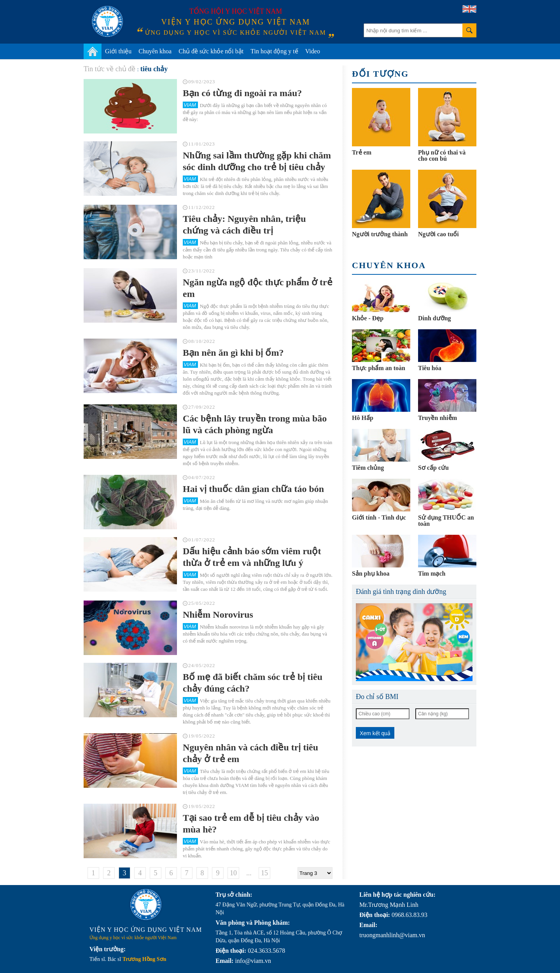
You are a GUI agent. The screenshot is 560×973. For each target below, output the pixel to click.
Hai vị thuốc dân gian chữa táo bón (253, 489)
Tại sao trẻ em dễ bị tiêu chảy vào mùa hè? (251, 824)
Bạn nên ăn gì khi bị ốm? (233, 353)
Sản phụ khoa (371, 573)
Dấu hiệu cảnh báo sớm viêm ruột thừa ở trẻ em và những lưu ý (252, 557)
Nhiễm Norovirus (218, 615)
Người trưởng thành (380, 234)
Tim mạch (432, 573)
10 (233, 873)
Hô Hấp (363, 418)
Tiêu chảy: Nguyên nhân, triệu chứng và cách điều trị (244, 225)
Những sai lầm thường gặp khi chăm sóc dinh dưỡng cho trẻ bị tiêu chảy (257, 161)
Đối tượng (380, 74)
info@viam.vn (253, 961)
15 (264, 873)
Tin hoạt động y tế (274, 51)
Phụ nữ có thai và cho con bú (442, 155)
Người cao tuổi (438, 234)
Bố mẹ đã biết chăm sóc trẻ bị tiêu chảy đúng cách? (253, 683)
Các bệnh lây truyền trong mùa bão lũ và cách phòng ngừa (255, 424)
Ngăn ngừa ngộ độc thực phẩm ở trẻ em (258, 288)
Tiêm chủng (368, 468)
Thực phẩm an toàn (379, 368)
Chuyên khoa (155, 51)
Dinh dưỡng (435, 318)
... (249, 873)
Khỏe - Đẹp (368, 318)
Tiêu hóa (430, 368)
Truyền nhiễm (437, 418)
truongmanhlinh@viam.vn (392, 935)
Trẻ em (362, 152)
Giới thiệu (118, 51)
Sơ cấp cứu (433, 468)
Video (313, 51)
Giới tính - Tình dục (379, 517)
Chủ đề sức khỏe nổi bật (211, 51)
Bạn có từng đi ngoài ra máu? (242, 93)
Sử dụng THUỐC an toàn (446, 521)
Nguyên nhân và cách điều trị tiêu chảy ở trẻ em (250, 753)
